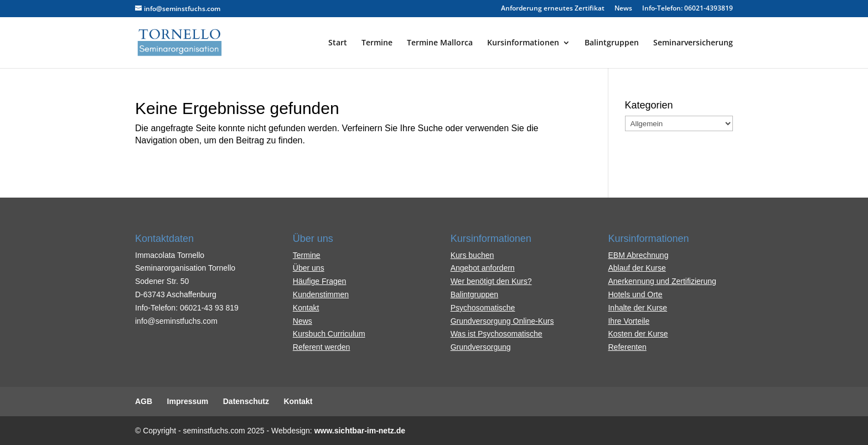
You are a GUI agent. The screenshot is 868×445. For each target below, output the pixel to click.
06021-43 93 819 (209, 308)
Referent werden (322, 347)
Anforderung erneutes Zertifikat (553, 9)
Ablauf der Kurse (637, 268)
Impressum (188, 401)
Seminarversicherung (693, 43)
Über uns (309, 268)
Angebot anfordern (483, 268)
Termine (377, 43)
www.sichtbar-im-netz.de (360, 431)
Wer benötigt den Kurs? (491, 281)
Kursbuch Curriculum (329, 334)
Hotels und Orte (635, 294)
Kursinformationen (523, 43)
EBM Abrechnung (638, 255)
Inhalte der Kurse (637, 308)
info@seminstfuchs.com (176, 321)
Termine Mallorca (440, 43)
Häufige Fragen (320, 281)
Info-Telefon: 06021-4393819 (688, 9)
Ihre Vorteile (629, 321)
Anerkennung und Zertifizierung (662, 281)
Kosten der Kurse (638, 334)
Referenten (627, 347)
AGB (144, 401)
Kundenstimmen (321, 294)
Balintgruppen (612, 43)
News (623, 9)
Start (338, 43)
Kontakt (306, 308)
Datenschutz (246, 401)
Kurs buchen (472, 255)
